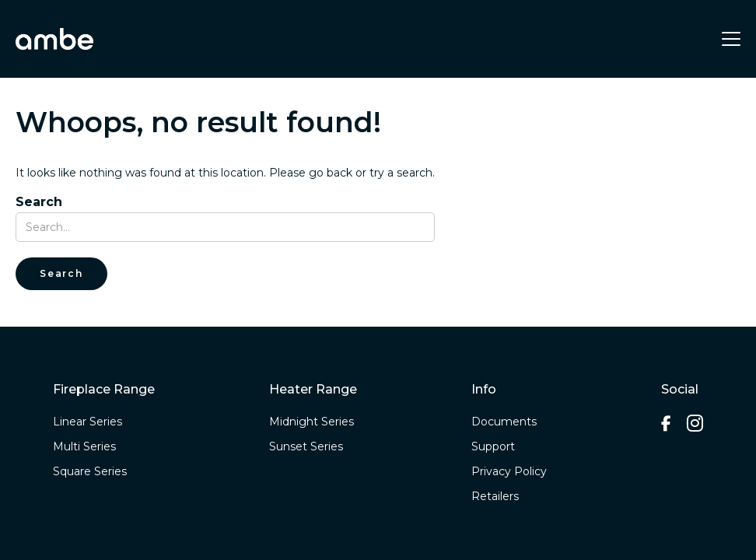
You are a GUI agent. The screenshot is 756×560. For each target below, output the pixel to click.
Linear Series (87, 422)
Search (39, 202)
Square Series (90, 471)
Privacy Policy (509, 471)
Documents (504, 422)
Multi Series (84, 446)
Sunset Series (306, 446)
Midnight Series (311, 422)
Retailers (495, 496)
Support (493, 446)
